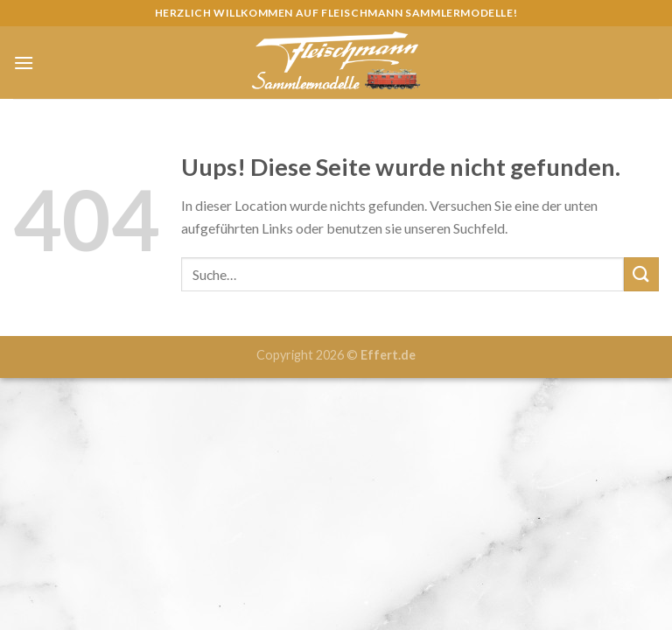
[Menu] (24, 63)
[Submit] (641, 274)
